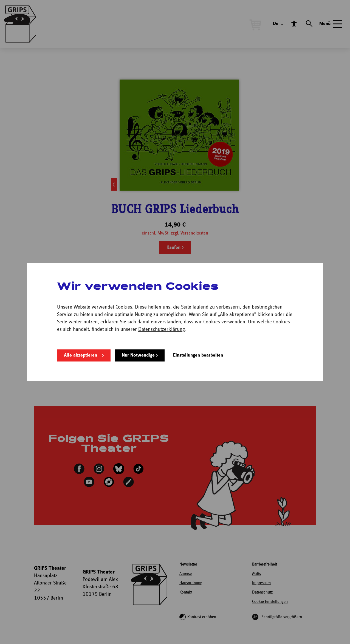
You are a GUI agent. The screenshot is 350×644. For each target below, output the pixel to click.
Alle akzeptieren (81, 355)
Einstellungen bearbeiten (198, 355)
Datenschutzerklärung (161, 329)
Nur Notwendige (138, 355)
